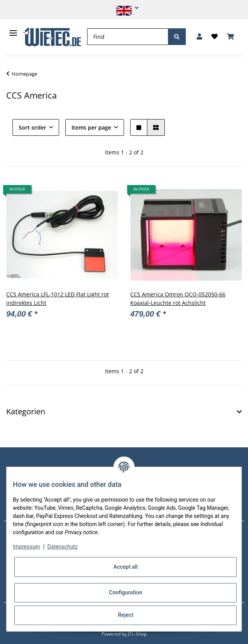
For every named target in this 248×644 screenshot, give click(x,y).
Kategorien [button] (26, 412)
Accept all (126, 567)
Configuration (125, 592)
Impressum (26, 547)
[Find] (128, 37)
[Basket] (231, 37)
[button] (124, 8)
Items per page (91, 127)
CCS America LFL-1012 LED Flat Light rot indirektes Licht (58, 299)
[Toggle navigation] (13, 30)
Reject (126, 615)
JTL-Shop (137, 634)
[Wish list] (215, 37)
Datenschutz (63, 547)
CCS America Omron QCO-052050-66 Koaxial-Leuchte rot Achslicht (178, 299)
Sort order (32, 127)
